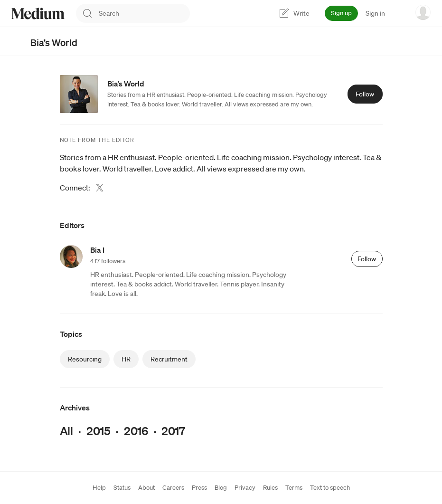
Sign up (341, 13)
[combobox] (144, 13)
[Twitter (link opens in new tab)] (100, 188)
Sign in (375, 13)
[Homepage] (38, 14)
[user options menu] (423, 12)
